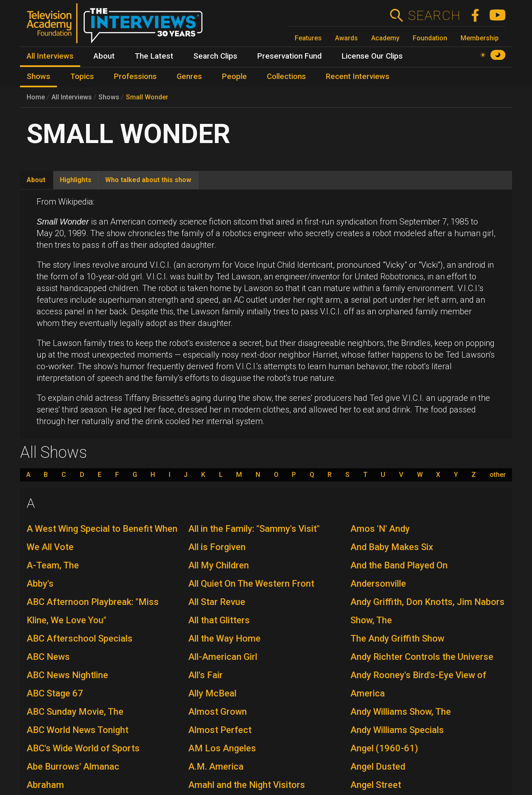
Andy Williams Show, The (401, 712)
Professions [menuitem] (135, 77)
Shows (109, 97)
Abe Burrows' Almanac (73, 767)
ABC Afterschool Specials (80, 638)
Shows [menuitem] (38, 77)
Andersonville (378, 584)
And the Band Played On (399, 565)
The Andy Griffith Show (397, 638)
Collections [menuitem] (286, 77)
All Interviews (72, 97)
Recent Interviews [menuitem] (358, 77)
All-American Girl (223, 657)
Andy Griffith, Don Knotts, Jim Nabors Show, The (427, 611)
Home (36, 97)
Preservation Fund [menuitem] (289, 56)
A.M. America (216, 767)
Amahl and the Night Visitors (247, 785)
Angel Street (376, 785)
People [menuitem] (234, 77)
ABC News (48, 657)
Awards (346, 38)
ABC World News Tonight (78, 730)
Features (308, 38)
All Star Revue (217, 602)
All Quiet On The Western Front (251, 584)
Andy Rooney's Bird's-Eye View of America (418, 684)
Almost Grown (218, 712)
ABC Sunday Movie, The (75, 712)
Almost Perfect (220, 730)
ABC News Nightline (67, 675)
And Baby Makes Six (392, 547)
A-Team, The (53, 565)
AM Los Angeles (222, 748)
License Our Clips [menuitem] (372, 56)
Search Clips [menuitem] (215, 56)
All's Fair (206, 675)
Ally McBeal (212, 693)
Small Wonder (147, 97)
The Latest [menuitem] (154, 56)
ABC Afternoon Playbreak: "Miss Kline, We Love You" (93, 611)
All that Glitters (219, 620)
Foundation (430, 38)
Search (434, 15)
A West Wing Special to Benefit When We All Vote (102, 538)
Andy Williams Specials (397, 730)
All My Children (219, 565)
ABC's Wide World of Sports (83, 748)
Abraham (45, 785)
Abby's (40, 584)
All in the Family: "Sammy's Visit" (254, 529)
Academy (385, 38)
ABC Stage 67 (55, 693)
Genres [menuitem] (189, 77)
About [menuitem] (104, 56)
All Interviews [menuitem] (50, 56)
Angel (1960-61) (384, 748)
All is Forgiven (217, 547)
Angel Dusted (378, 767)
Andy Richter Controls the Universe (422, 657)
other (498, 475)
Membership (480, 38)
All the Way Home (224, 638)
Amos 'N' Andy (380, 529)
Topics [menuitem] (82, 77)
